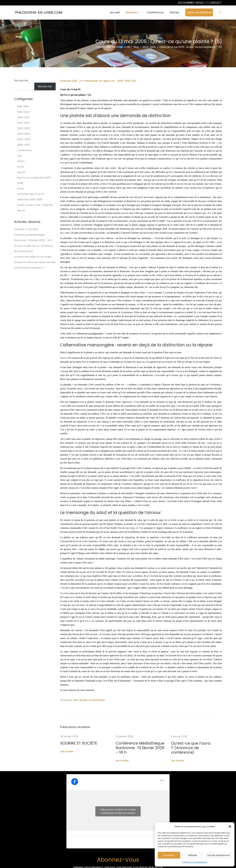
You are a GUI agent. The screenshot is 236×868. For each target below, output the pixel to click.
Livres (20, 189)
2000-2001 (23, 117)
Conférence (24, 150)
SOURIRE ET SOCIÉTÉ (72, 743)
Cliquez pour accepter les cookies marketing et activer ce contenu (118, 806)
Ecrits (20, 167)
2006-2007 (24, 145)
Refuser (193, 855)
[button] (230, 827)
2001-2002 (23, 123)
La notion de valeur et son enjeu (33, 257)
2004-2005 (124, 81)
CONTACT (215, 3)
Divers (21, 161)
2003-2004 (24, 134)
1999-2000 (23, 112)
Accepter (169, 855)
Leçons (21, 172)
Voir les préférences (218, 855)
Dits (134, 81)
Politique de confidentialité (195, 862)
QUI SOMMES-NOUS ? (192, 3)
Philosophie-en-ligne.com (100, 81)
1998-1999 (23, 107)
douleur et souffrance (92, 700)
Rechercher (21, 81)
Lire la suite (67, 751)
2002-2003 (24, 128)
